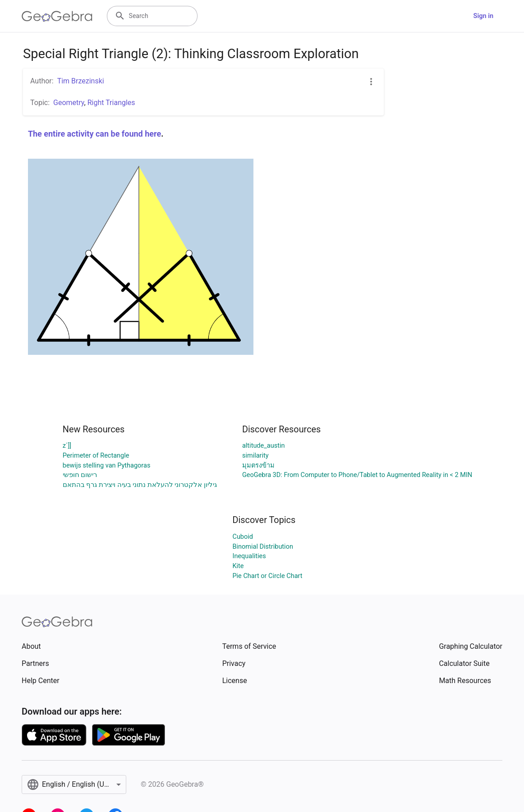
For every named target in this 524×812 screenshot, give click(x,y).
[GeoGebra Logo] (57, 16)
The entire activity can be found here (94, 134)
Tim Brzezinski (81, 81)
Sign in (483, 16)
